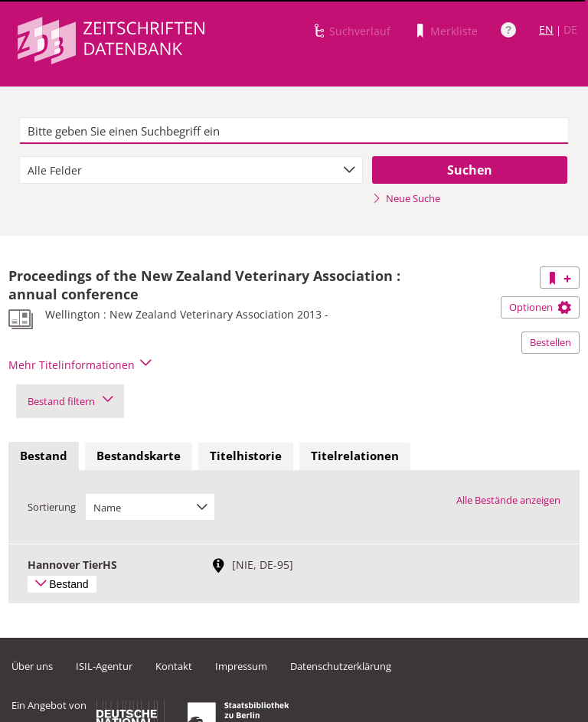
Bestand (44, 456)
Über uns (32, 666)
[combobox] (191, 170)
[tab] (44, 456)
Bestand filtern (70, 401)
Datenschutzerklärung (341, 666)
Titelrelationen (355, 456)
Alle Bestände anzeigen (508, 500)
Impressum (241, 666)
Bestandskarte (139, 456)
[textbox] (294, 131)
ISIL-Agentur (104, 666)
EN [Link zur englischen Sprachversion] (546, 29)
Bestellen (550, 342)
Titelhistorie (246, 456)
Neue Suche (406, 198)
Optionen (540, 307)
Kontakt (174, 666)
